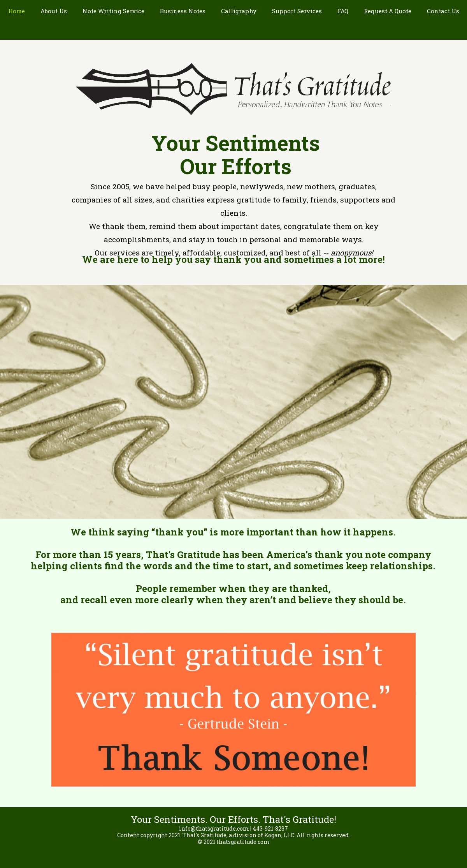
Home (17, 11)
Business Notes (183, 11)
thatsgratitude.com (243, 842)
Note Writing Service (113, 11)
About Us (54, 11)
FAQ (343, 11)
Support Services (297, 11)
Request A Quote (388, 11)
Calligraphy (239, 11)
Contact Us (443, 11)
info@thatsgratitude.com (214, 828)
